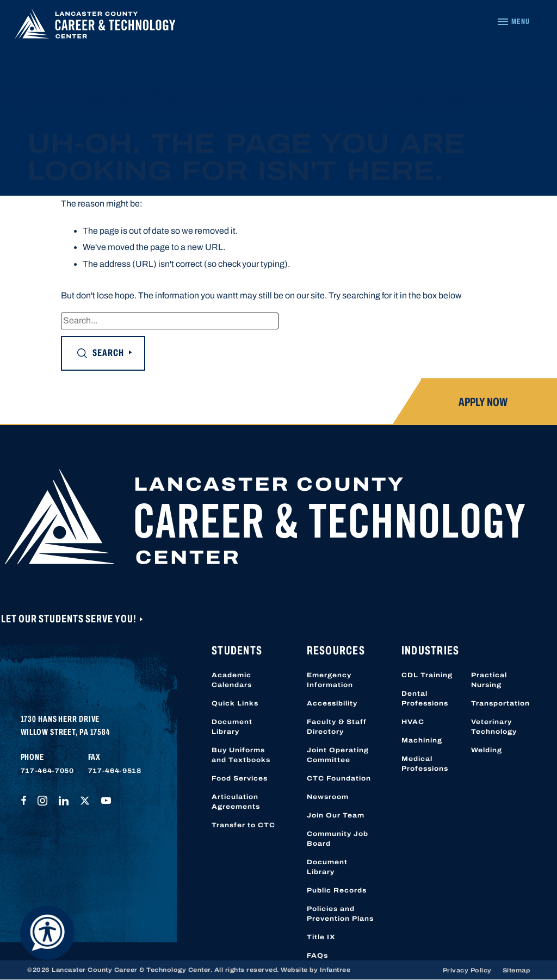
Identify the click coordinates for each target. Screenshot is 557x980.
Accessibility (332, 703)
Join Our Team (336, 815)
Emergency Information (330, 680)
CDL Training (427, 675)
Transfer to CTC (243, 825)
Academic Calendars (232, 680)
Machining (422, 740)
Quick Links (235, 703)
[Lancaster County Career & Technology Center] (95, 27)
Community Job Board (338, 839)
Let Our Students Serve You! (70, 619)
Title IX (321, 937)
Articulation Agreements (236, 802)
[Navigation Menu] (513, 22)
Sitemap (516, 970)
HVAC (413, 722)
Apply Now (483, 402)
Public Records (337, 890)
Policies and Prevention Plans (340, 914)
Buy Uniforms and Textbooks (241, 755)
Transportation (500, 703)
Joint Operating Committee (338, 755)
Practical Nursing (489, 680)
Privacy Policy (467, 970)
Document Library (232, 727)
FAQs (317, 956)
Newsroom (328, 797)
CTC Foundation (339, 778)
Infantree (335, 970)
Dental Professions (425, 698)
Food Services (240, 778)
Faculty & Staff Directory (337, 727)
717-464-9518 (115, 771)
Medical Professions (425, 764)
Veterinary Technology (494, 727)
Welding (487, 750)
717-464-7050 (47, 771)
